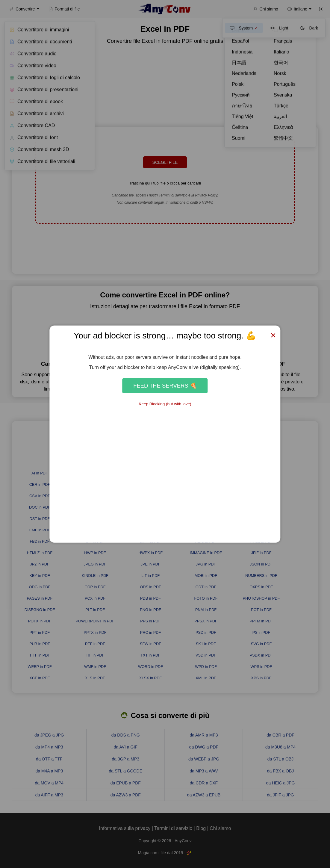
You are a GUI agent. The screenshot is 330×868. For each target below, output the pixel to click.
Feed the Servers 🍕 (165, 386)
